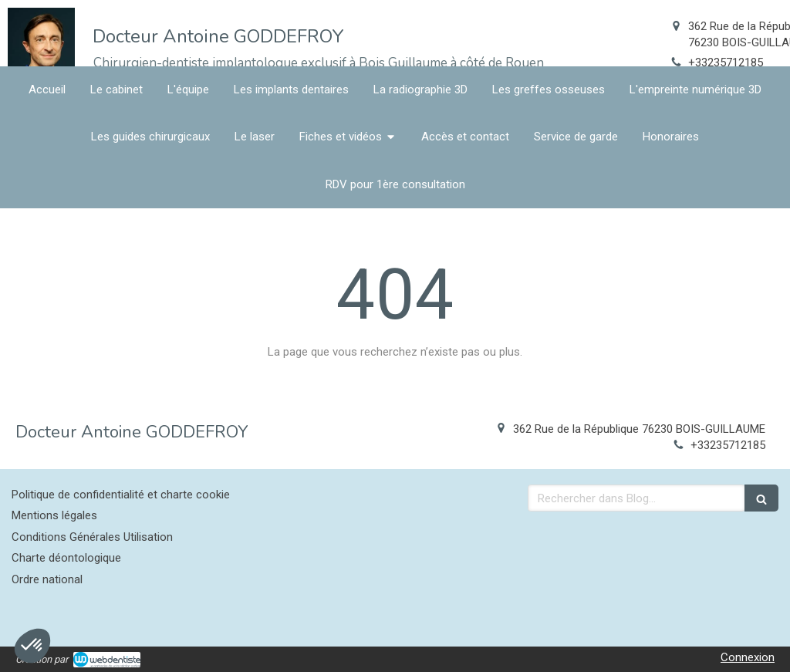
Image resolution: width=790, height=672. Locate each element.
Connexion (748, 657)
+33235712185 (726, 62)
